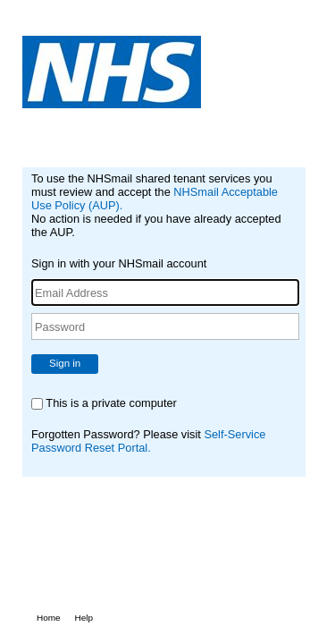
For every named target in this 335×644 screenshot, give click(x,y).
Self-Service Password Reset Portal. (148, 441)
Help (84, 618)
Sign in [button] (65, 363)
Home (49, 618)
